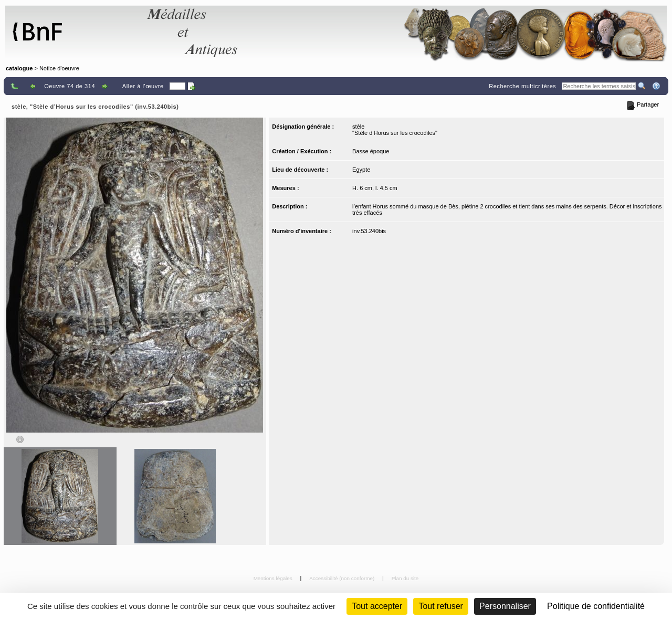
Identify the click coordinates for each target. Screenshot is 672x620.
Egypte (361, 170)
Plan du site (405, 578)
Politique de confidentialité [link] (596, 606)
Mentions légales (274, 578)
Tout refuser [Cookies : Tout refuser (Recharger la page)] (440, 606)
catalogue (19, 68)
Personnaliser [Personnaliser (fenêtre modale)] (505, 606)
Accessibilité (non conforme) (343, 578)
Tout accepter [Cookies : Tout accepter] (377, 606)
